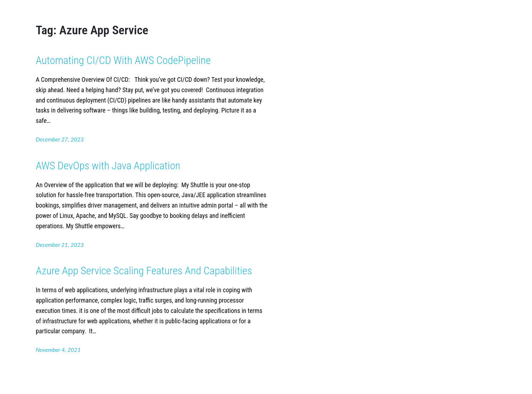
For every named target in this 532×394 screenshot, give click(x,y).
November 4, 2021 (58, 350)
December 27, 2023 (60, 139)
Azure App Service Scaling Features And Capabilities (144, 271)
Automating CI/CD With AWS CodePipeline (124, 60)
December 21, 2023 (60, 245)
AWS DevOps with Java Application (108, 166)
